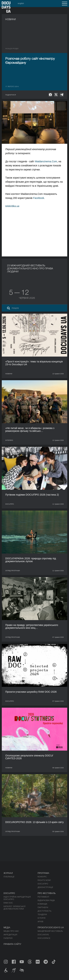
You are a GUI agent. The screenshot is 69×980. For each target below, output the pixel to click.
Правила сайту (12, 944)
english (21, 3)
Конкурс (42, 877)
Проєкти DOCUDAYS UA (51, 928)
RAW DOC (8, 903)
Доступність (45, 911)
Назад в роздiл (12, 49)
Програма (43, 873)
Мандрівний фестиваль (50, 931)
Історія (42, 918)
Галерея (8, 938)
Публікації (9, 877)
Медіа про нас (11, 931)
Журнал (8, 873)
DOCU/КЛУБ (43, 935)
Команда (42, 904)
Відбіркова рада (46, 900)
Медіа (7, 928)
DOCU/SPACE (44, 938)
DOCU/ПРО (43, 884)
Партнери (43, 907)
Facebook (39, 198)
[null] (50, 95)
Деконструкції (45, 887)
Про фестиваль (47, 893)
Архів (40, 922)
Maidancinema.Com (46, 161)
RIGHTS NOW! (44, 880)
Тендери (42, 914)
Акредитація (10, 935)
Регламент (43, 897)
